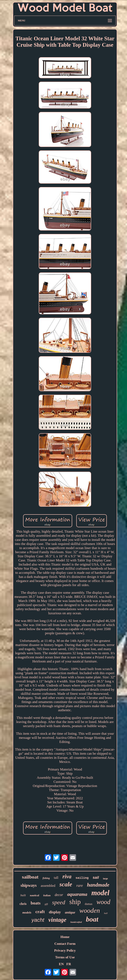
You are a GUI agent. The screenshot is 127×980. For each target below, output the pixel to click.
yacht (38, 920)
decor (59, 895)
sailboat (30, 877)
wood (103, 902)
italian (47, 895)
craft (40, 912)
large (106, 879)
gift (46, 904)
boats (36, 903)
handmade (98, 885)
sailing (82, 878)
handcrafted (76, 922)
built (23, 895)
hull (106, 913)
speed (59, 902)
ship (75, 902)
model (100, 893)
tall (56, 878)
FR (69, 964)
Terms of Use (65, 957)
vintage (57, 920)
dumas (89, 904)
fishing (46, 878)
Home (65, 937)
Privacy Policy (65, 950)
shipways (29, 885)
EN (61, 964)
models (27, 912)
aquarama (77, 894)
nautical (35, 895)
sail (96, 878)
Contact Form (65, 944)
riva (67, 876)
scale (66, 884)
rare (80, 885)
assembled (48, 886)
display (55, 912)
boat (92, 919)
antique (70, 912)
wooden (90, 910)
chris (23, 904)
